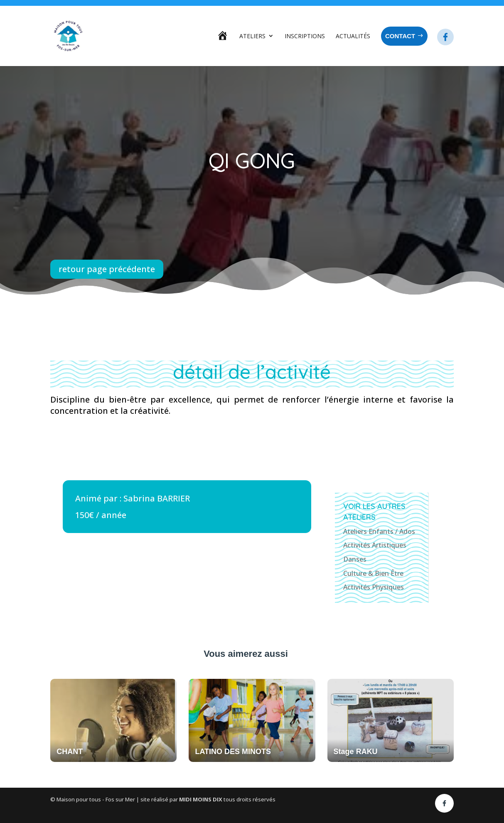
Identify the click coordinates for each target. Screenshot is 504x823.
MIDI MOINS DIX (201, 799)
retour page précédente (107, 269)
